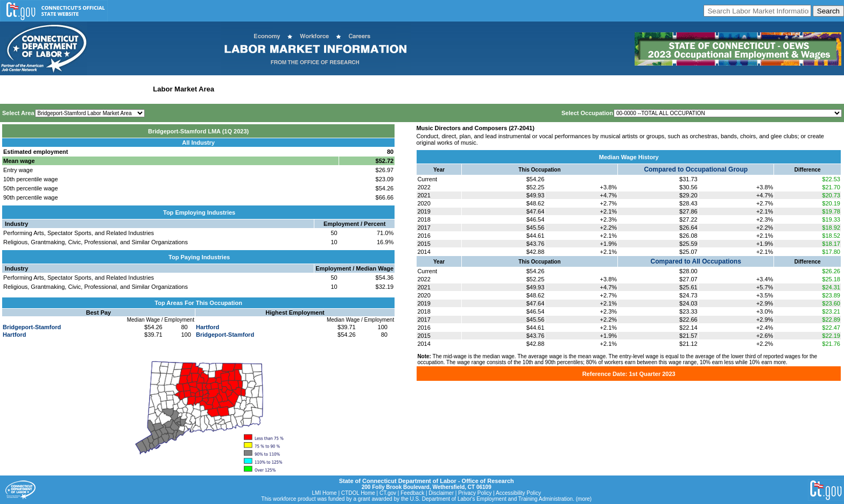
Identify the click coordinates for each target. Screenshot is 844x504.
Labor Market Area (184, 89)
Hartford (14, 335)
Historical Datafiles (348, 89)
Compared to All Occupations (696, 261)
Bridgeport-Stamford (32, 327)
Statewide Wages (56, 89)
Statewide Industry (118, 89)
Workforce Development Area (266, 89)
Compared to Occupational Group (696, 169)
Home (13, 89)
